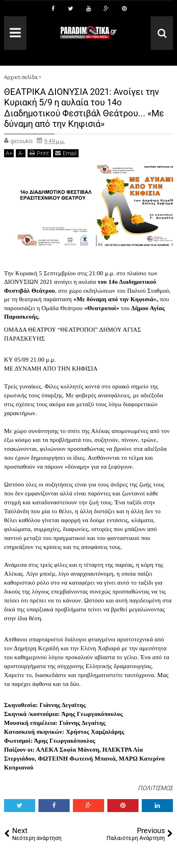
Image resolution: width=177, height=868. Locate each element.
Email (66, 153)
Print (39, 153)
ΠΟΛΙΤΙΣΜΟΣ (155, 788)
